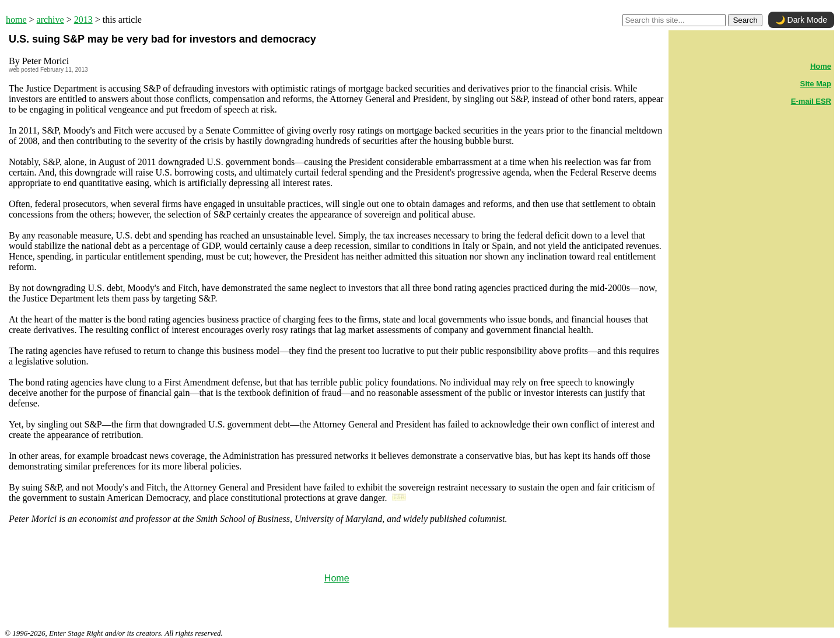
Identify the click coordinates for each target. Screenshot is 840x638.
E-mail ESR (811, 101)
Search (745, 20)
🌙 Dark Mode (801, 20)
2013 (83, 20)
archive (50, 20)
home (16, 20)
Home (337, 578)
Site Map (816, 84)
